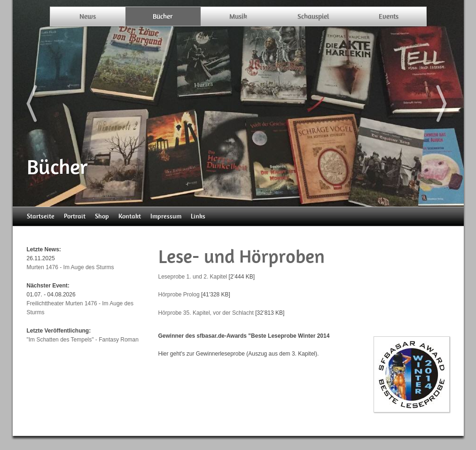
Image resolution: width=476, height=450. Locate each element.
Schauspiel (313, 16)
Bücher (163, 16)
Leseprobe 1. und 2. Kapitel (193, 277)
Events (389, 16)
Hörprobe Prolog (179, 295)
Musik (238, 16)
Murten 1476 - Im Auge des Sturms (70, 267)
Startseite (41, 216)
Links (198, 216)
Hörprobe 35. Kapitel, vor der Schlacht (206, 313)
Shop (102, 216)
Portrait (75, 216)
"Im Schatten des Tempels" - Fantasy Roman (83, 340)
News (88, 16)
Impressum (166, 216)
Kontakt (130, 216)
